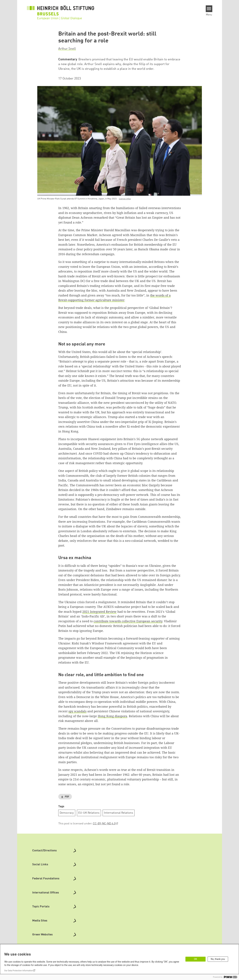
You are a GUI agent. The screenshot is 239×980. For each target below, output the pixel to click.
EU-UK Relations (89, 813)
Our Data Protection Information (18, 971)
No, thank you (218, 959)
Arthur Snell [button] (67, 49)
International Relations (118, 813)
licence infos (125, 199)
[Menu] (209, 9)
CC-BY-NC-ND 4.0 (104, 824)
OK (195, 959)
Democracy (67, 813)
